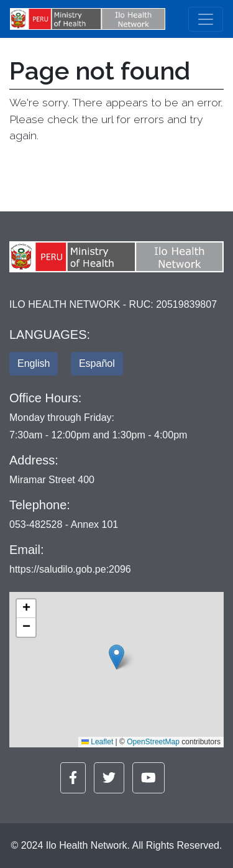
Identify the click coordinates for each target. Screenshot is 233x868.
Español (97, 363)
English (34, 363)
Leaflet (97, 742)
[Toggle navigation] (206, 19)
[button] (116, 657)
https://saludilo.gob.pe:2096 (70, 569)
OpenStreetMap (153, 742)
